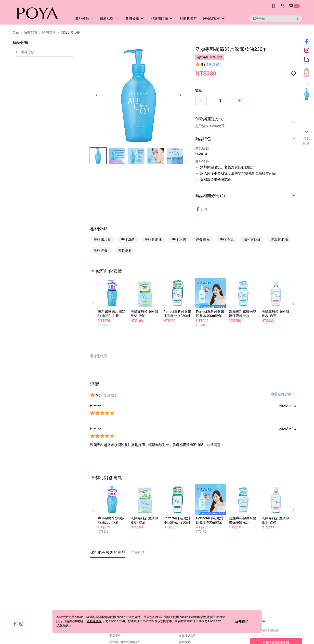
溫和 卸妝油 (252, 239)
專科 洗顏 (128, 239)
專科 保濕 (227, 239)
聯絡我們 (184, 642)
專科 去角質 (102, 239)
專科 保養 (101, 250)
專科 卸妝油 (153, 239)
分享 (201, 209)
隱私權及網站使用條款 (124, 642)
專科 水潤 (179, 239)
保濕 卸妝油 (280, 239)
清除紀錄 (307, 141)
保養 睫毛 (203, 239)
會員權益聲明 (187, 636)
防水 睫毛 (125, 250)
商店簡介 (115, 636)
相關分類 (99, 229)
